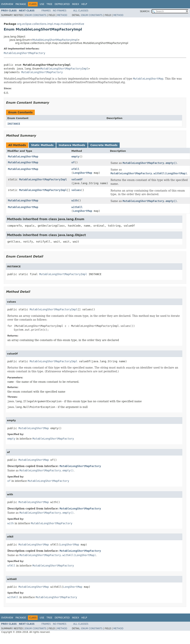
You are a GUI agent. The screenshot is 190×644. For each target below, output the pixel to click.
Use (42, 4)
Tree (49, 4)
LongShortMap (83, 173)
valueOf (77, 179)
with (75, 200)
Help (84, 4)
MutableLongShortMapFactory (24, 53)
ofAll (75, 169)
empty (75, 157)
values (76, 190)
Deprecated (62, 4)
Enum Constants (36, 15)
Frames (46, 11)
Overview (7, 4)
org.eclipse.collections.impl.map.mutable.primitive (51, 24)
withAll (77, 207)
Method (62, 15)
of (73, 162)
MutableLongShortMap (23, 157)
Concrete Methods (104, 145)
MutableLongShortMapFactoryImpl (55, 40)
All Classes (81, 11)
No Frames (60, 11)
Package (21, 4)
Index (76, 4)
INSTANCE (14, 124)
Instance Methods (72, 145)
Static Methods (42, 145)
